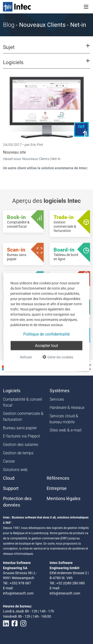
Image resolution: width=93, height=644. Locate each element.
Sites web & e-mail (66, 430)
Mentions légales (63, 499)
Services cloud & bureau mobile (64, 419)
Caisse (9, 461)
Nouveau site (14, 152)
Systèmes (60, 391)
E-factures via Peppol (21, 436)
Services (57, 399)
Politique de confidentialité (46, 334)
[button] (46, 49)
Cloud (9, 478)
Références (58, 478)
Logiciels (12, 391)
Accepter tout (46, 345)
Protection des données (17, 502)
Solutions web (15, 470)
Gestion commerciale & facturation (23, 416)
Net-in (56, 159)
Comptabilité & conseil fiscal (23, 402)
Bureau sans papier (20, 428)
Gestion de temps (18, 453)
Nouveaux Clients (36, 159)
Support (11, 488)
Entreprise (57, 488)
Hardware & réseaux (67, 408)
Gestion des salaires (21, 445)
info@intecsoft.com (18, 593)
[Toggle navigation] (86, 7)
